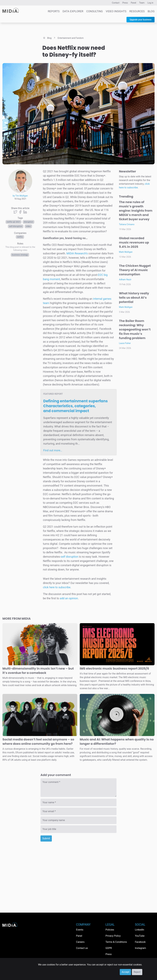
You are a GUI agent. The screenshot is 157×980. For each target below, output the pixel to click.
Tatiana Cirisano (127, 224)
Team (142, 3)
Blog (151, 11)
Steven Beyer (15, 162)
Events (80, 930)
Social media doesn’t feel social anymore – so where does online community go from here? (38, 742)
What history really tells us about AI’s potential (134, 298)
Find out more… (53, 450)
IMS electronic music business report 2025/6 (114, 668)
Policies (110, 930)
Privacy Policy (113, 936)
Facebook (140, 942)
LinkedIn (140, 930)
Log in (150, 3)
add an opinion (69, 598)
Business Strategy (20, 255)
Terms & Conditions (116, 942)
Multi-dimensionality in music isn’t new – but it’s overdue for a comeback (38, 671)
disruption (29, 222)
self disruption (69, 557)
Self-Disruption (16, 226)
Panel (133, 3)
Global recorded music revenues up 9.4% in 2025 (134, 242)
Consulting (95, 11)
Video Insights (116, 11)
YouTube (140, 936)
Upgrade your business (141, 20)
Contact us (82, 948)
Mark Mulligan (126, 252)
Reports (54, 11)
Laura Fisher (125, 343)
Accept (125, 972)
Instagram (140, 948)
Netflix (20, 237)
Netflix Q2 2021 (13, 222)
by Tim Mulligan (20, 196)
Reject (137, 972)
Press (125, 3)
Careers (80, 942)
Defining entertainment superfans (75, 406)
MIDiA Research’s (77, 253)
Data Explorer (73, 11)
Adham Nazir (125, 279)
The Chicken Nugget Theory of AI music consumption (135, 270)
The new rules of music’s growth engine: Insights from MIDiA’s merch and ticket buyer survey (136, 211)
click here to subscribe (57, 587)
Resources (137, 11)
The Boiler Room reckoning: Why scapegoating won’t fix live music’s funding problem (135, 329)
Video (28, 226)
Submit (46, 838)
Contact (116, 3)
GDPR (109, 948)
